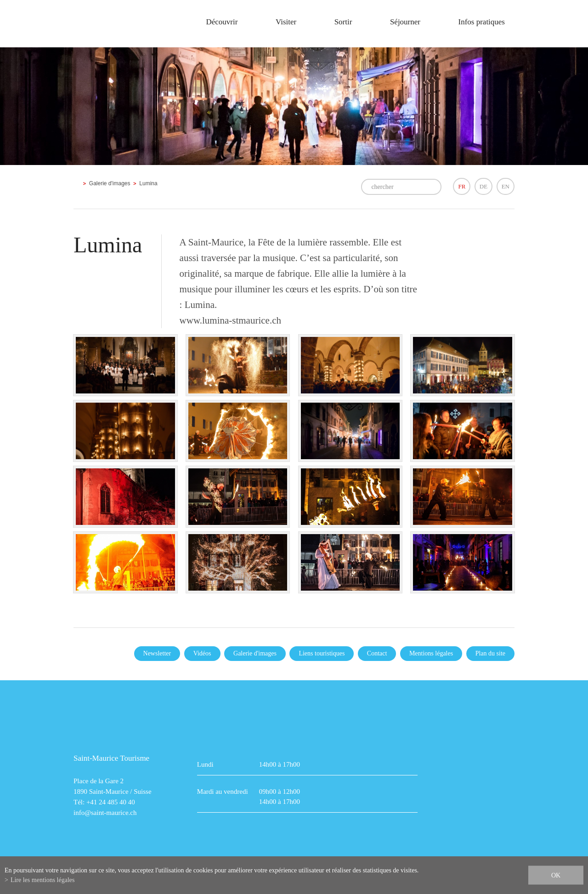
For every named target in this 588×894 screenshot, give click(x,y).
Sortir (343, 22)
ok (556, 875)
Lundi (205, 764)
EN (506, 186)
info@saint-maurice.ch (105, 813)
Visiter (286, 22)
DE (483, 186)
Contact (377, 653)
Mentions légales (431, 653)
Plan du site (490, 653)
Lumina (148, 183)
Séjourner (405, 22)
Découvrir (222, 22)
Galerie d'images (110, 183)
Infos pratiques (481, 22)
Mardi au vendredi (223, 792)
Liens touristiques (322, 653)
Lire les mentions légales (43, 880)
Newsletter (157, 653)
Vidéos (202, 653)
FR (462, 186)
